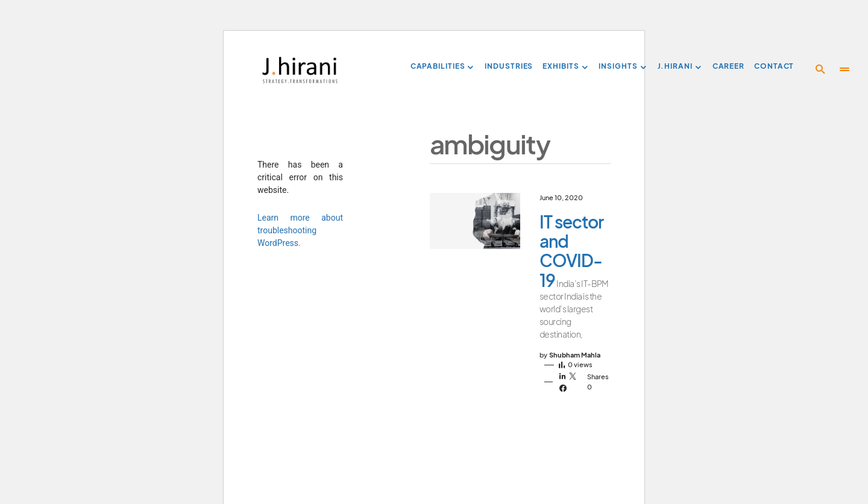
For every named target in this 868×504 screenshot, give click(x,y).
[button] (820, 69)
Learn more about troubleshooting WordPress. (300, 230)
